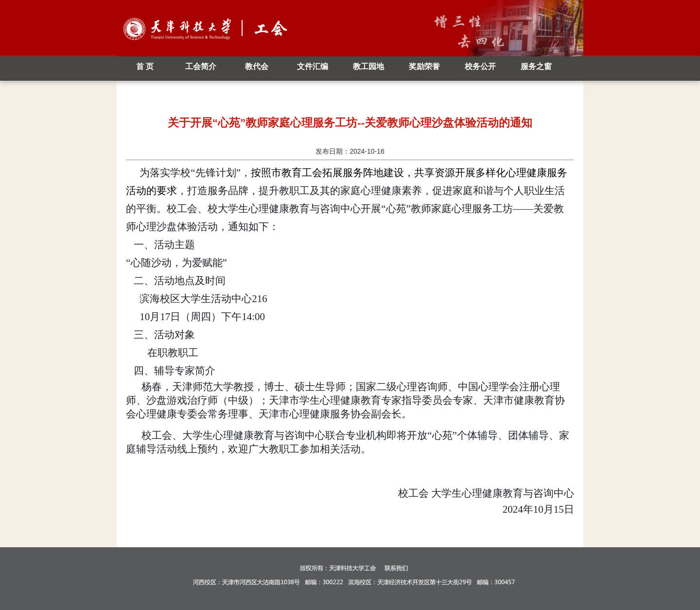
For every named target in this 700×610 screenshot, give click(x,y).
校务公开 (480, 66)
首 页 (145, 66)
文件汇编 (313, 66)
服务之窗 (536, 66)
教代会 (257, 66)
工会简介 (201, 66)
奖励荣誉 (424, 66)
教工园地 (368, 66)
